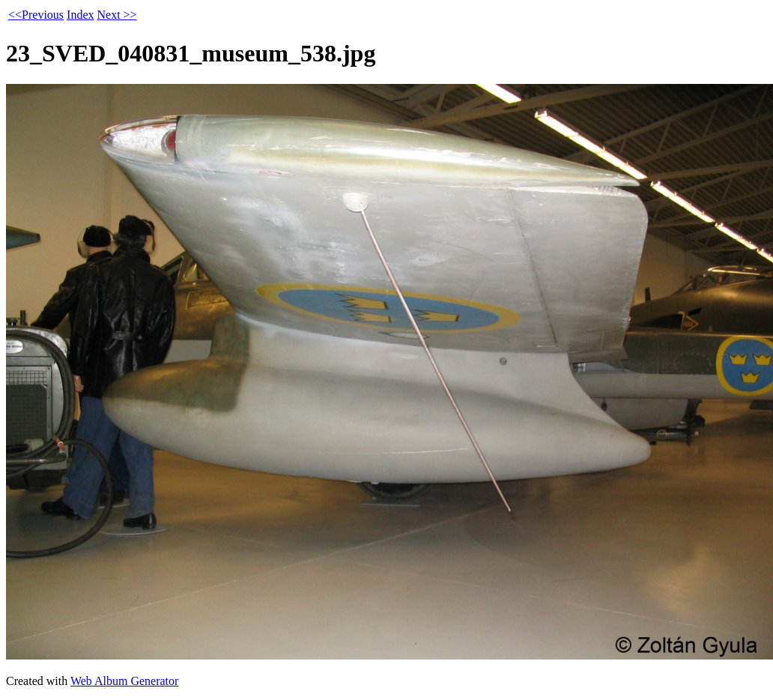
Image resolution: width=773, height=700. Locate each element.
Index (80, 15)
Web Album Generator (124, 681)
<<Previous (36, 15)
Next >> (116, 15)
